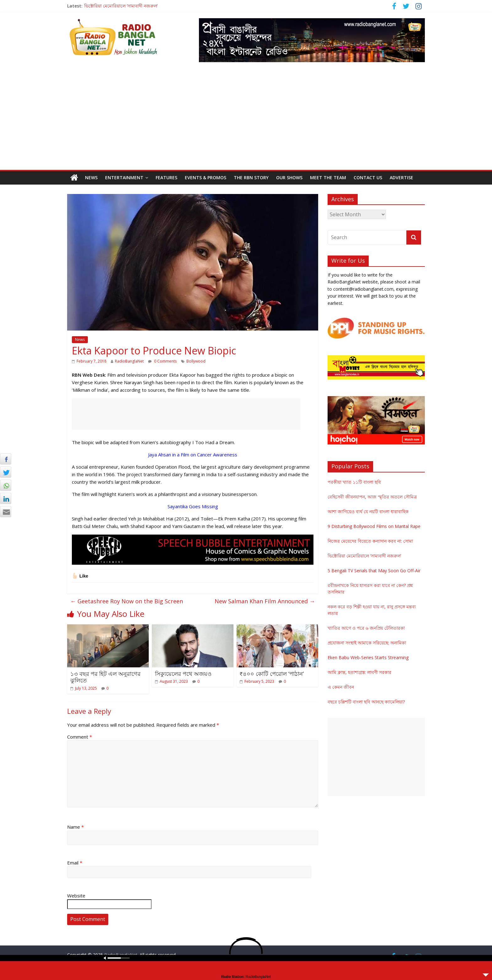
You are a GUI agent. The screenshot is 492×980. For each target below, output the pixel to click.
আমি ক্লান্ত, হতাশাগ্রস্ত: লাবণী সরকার (359, 672)
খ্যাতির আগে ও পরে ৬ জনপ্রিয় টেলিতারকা (366, 628)
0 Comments (162, 361)
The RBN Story (251, 178)
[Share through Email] (6, 512)
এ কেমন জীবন (341, 687)
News (91, 178)
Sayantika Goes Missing (193, 506)
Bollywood (196, 361)
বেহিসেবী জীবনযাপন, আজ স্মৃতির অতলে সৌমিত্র (372, 497)
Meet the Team (328, 178)
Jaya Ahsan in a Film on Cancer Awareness (193, 455)
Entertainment (124, 178)
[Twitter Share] (6, 472)
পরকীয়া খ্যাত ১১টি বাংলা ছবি (354, 482)
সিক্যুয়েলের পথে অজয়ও (183, 674)
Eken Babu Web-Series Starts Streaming (368, 657)
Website (76, 896)
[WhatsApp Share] (6, 485)
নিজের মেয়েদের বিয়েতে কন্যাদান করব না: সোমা (370, 541)
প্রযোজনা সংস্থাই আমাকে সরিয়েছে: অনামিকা (367, 643)
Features (166, 178)
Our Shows (289, 178)
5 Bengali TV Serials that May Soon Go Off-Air (374, 571)
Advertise (401, 178)
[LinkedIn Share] (6, 498)
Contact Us (368, 178)
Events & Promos (206, 178)
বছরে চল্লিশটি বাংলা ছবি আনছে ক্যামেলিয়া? (366, 702)
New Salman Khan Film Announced (265, 601)
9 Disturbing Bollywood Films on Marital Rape (374, 526)
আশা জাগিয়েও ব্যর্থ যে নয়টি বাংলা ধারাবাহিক (368, 512)
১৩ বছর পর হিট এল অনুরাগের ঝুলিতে (105, 677)
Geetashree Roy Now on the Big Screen (127, 601)
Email (75, 863)
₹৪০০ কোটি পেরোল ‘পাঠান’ (272, 674)
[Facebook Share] (6, 459)
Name (75, 827)
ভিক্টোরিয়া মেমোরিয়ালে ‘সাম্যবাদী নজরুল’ (121, 6)
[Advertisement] (246, 123)
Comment (80, 737)
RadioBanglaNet (129, 361)
